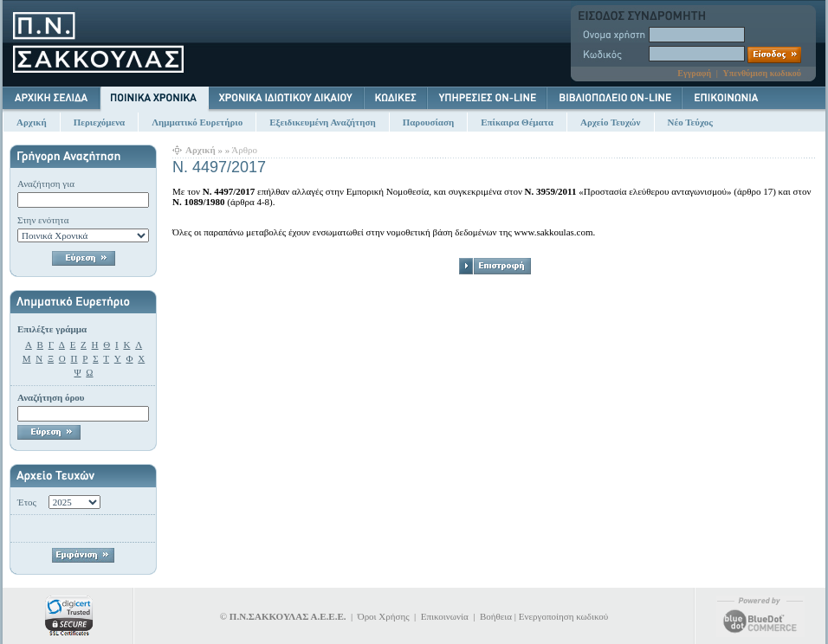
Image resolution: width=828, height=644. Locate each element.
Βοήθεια (496, 616)
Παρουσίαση (429, 122)
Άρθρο (244, 150)
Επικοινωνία (445, 616)
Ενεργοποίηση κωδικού (563, 616)
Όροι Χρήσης (384, 616)
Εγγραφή (694, 73)
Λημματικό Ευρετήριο (197, 122)
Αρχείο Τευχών (611, 122)
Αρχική (32, 122)
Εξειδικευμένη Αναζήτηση (322, 122)
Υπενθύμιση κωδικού (762, 73)
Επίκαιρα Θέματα (517, 122)
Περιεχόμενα (100, 122)
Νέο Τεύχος (690, 122)
